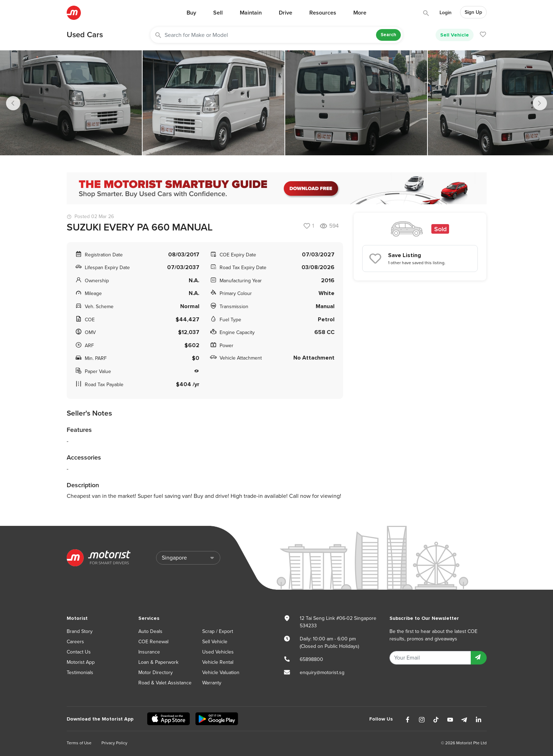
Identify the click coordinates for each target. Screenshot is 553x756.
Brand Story (80, 631)
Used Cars (85, 35)
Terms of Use (79, 743)
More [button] (360, 13)
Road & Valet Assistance (165, 683)
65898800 (311, 659)
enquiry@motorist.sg (322, 672)
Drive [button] (286, 13)
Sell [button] (218, 13)
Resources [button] (323, 13)
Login (446, 13)
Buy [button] (191, 13)
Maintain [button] (251, 13)
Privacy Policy (114, 743)
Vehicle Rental (218, 662)
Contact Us (79, 652)
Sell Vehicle (455, 35)
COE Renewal (153, 642)
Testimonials (80, 672)
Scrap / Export (218, 631)
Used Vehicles (218, 652)
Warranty (212, 683)
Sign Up (473, 12)
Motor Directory (156, 672)
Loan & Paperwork (158, 662)
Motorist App (81, 662)
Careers (75, 642)
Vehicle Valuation (221, 672)
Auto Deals (150, 631)
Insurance (149, 652)
